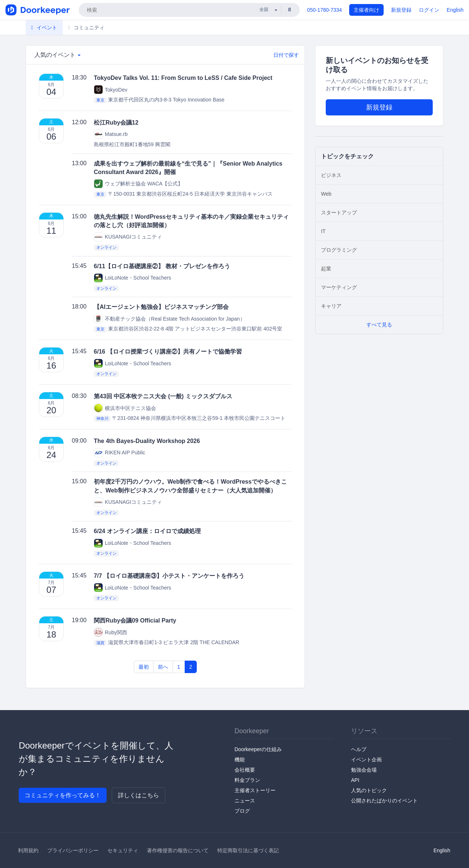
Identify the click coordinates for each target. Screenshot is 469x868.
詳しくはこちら (139, 795)
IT (323, 231)
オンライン (106, 247)
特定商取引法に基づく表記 (248, 850)
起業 (326, 269)
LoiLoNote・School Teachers (132, 278)
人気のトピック (369, 790)
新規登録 (401, 10)
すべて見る (379, 325)
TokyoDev (110, 90)
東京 (100, 100)
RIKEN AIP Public (119, 453)
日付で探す (286, 55)
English (455, 10)
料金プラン (247, 780)
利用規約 (28, 850)
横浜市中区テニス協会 (125, 408)
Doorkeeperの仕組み (258, 749)
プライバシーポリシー (73, 850)
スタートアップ (339, 213)
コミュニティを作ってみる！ (63, 795)
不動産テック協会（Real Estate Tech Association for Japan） (169, 319)
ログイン (429, 10)
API (355, 780)
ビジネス (331, 175)
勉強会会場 (364, 770)
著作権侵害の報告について (178, 850)
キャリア (331, 306)
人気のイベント (58, 55)
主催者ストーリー (255, 790)
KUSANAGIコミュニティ (128, 237)
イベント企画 (366, 760)
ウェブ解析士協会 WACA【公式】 (138, 184)
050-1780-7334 (324, 10)
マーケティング (339, 287)
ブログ (242, 811)
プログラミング (339, 250)
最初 (144, 667)
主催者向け (366, 10)
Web (326, 194)
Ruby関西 (110, 632)
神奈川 (102, 418)
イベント (44, 27)
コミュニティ (86, 27)
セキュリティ (123, 850)
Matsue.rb (111, 134)
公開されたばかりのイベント (384, 801)
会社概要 (245, 770)
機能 (240, 760)
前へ (163, 667)
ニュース (245, 801)
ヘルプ (359, 749)
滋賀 (100, 643)
